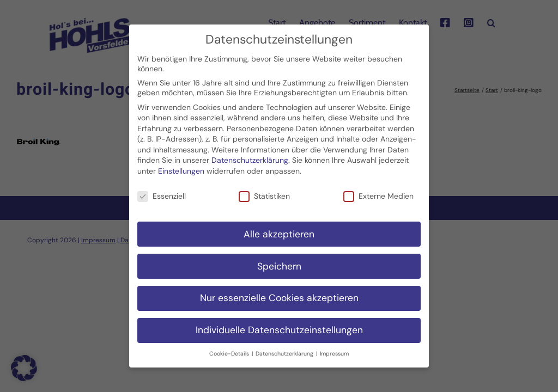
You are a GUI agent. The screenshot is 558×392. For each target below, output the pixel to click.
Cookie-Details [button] (230, 348)
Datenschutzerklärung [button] (285, 348)
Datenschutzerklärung (250, 155)
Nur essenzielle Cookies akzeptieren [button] (279, 292)
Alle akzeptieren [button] (279, 228)
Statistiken (264, 191)
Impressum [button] (334, 348)
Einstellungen (181, 166)
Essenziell (162, 191)
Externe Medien (378, 191)
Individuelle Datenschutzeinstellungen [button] (279, 324)
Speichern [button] (279, 260)
